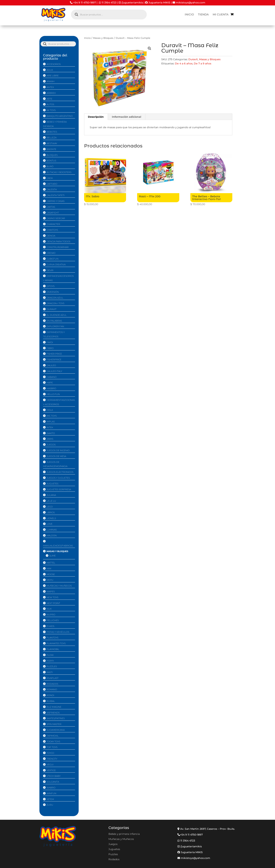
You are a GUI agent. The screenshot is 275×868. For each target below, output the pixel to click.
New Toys (52, 597)
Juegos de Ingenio (58, 450)
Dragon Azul (55, 298)
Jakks (50, 439)
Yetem (50, 799)
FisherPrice (54, 360)
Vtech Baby (53, 776)
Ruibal (51, 701)
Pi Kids (50, 626)
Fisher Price (54, 354)
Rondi (50, 695)
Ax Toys (51, 110)
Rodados (52, 684)
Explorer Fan (55, 326)
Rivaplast (52, 678)
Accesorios (54, 64)
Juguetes (52, 484)
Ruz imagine (54, 707)
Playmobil (53, 649)
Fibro (50, 348)
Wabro (51, 788)
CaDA (50, 178)
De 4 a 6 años (184, 63)
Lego (50, 507)
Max (49, 568)
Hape (50, 383)
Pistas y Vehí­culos (58, 632)
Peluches (53, 620)
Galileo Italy (54, 371)
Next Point (53, 603)
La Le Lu (51, 501)
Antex (50, 87)
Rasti (50, 672)
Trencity (52, 759)
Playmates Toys (56, 643)
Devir (50, 270)
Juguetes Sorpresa (59, 489)
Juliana (51, 495)
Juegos (51, 445)
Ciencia (51, 236)
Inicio (189, 15)
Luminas (52, 530)
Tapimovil (52, 736)
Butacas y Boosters (59, 172)
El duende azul (56, 315)
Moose (51, 574)
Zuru (50, 805)
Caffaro (52, 184)
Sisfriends (53, 713)
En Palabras (54, 321)
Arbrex (51, 93)
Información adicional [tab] (127, 117)
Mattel (51, 563)
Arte (49, 99)
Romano (52, 689)
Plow (50, 655)
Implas (51, 422)
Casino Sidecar (56, 218)
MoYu (50, 580)
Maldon (52, 535)
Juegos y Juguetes (58, 478)
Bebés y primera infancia (124, 834)
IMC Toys (52, 416)
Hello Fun (53, 394)
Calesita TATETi (55, 195)
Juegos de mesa (56, 456)
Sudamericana (56, 730)
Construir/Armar (58, 247)
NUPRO (51, 615)
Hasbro (51, 388)
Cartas (51, 207)
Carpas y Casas (55, 201)
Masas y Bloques (103, 38)
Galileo (51, 365)
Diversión (53, 292)
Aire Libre (53, 76)
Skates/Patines (56, 718)
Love (49, 524)
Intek (50, 427)
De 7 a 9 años (203, 63)
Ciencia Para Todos (58, 241)
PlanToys (52, 638)
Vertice (51, 770)
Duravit (193, 59)
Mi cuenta (221, 15)
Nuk (49, 609)
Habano (51, 377)
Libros (51, 512)
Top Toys (52, 747)
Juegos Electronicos (60, 472)
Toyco (50, 753)
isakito (51, 433)
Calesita (52, 189)
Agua (50, 70)
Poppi (50, 661)
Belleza (51, 138)
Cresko (51, 253)
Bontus (51, 161)
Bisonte (51, 149)
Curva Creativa (56, 265)
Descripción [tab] (96, 117)
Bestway (52, 143)
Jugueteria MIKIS (158, 3)
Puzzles (52, 666)
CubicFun (52, 259)
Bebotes (52, 132)
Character (53, 224)
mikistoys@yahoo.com (189, 3)
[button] (149, 48)
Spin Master (54, 724)
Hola (50, 410)
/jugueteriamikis (132, 3)
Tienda (203, 15)
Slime (52, 556)
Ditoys (50, 286)
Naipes (51, 592)
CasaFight (53, 213)
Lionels (51, 518)
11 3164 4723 (109, 3)
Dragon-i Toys (55, 303)
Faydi (50, 342)
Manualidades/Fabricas (58, 546)
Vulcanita (53, 782)
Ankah (50, 81)
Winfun (51, 793)
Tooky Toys (53, 741)
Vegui (50, 765)
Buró (50, 166)
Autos (50, 104)
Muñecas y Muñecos (59, 586)
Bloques (52, 155)
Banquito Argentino (60, 116)
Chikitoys (52, 230)
